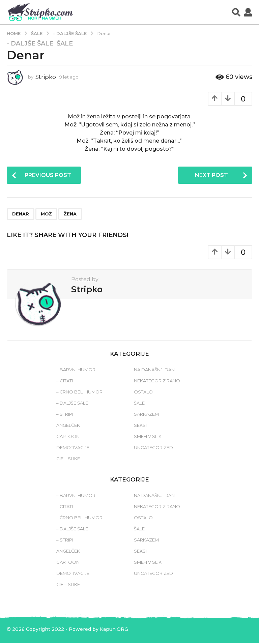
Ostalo (143, 393)
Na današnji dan (154, 371)
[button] (236, 12)
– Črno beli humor (79, 393)
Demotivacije (73, 448)
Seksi (140, 426)
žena (70, 214)
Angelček (68, 426)
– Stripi (65, 415)
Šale (65, 43)
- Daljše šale (30, 43)
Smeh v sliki (148, 437)
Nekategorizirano (157, 382)
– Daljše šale (72, 404)
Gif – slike (68, 460)
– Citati (65, 382)
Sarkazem (146, 415)
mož (46, 214)
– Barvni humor (76, 371)
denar (21, 214)
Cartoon (68, 437)
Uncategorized (153, 448)
